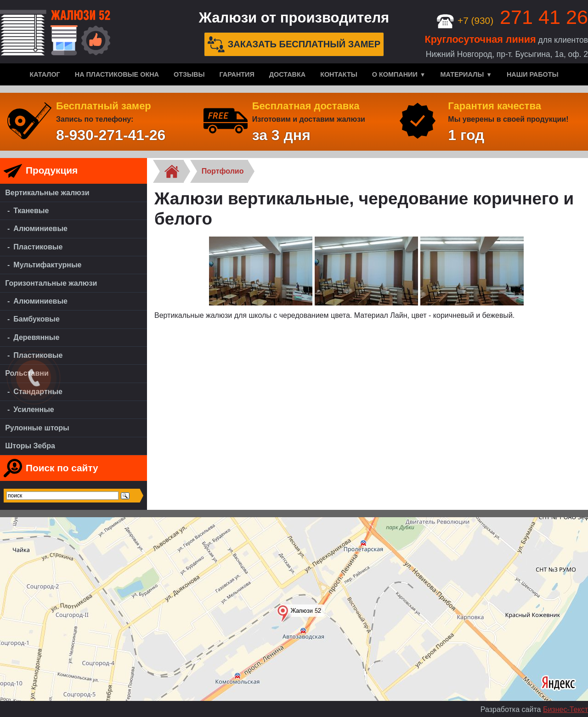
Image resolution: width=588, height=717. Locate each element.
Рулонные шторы (37, 428)
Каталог (45, 74)
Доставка (287, 74)
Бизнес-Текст (565, 709)
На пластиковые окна (117, 74)
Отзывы (189, 74)
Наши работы (533, 74)
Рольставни (27, 373)
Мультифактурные (47, 265)
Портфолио (223, 171)
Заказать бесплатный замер (294, 44)
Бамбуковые (37, 319)
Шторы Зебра (30, 446)
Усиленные (34, 409)
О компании (395, 74)
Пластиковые (38, 247)
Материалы (462, 74)
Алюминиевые (40, 229)
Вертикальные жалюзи (47, 193)
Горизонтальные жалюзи (51, 283)
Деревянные (36, 337)
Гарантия (237, 74)
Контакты (339, 74)
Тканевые (31, 211)
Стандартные (38, 392)
